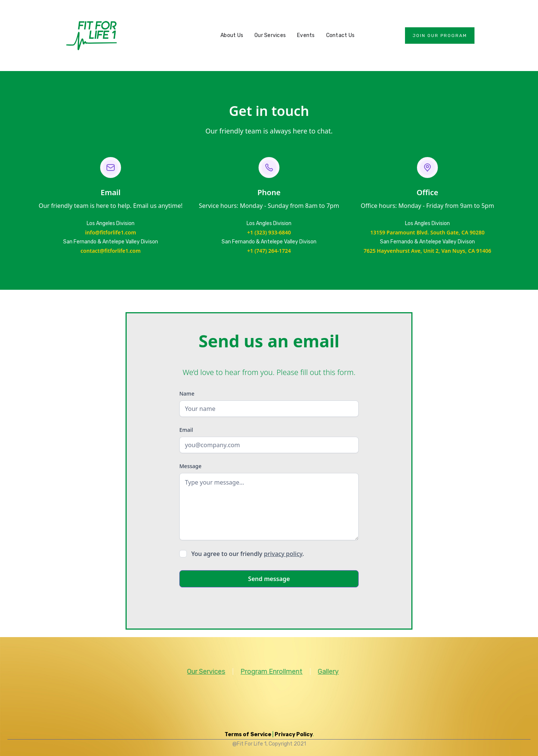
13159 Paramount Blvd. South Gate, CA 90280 (427, 232)
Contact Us (341, 35)
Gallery (321, 672)
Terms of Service (248, 735)
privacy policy (283, 554)
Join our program (440, 36)
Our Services (270, 35)
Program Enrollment (265, 672)
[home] (92, 36)
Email (186, 430)
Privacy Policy (294, 735)
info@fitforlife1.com (111, 232)
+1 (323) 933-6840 (269, 232)
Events (306, 35)
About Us (232, 35)
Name (187, 394)
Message (190, 466)
